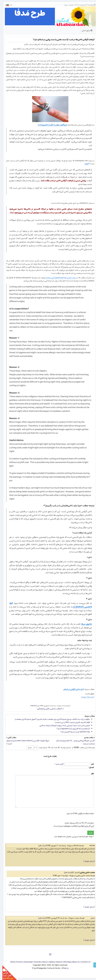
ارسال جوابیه (87, 861)
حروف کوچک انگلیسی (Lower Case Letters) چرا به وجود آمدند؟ (25, 742)
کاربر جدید (57, 764)
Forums (17, 962)
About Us (74, 962)
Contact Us (83, 962)
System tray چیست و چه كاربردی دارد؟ (73, 732)
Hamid (31, 706)
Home (10, 962)
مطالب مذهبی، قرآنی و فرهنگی (47, 709)
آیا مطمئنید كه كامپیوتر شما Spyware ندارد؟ (71, 729)
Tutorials (35, 962)
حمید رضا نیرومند (85, 697)
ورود (63, 5)
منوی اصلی (85, 31)
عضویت (69, 5)
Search (57, 962)
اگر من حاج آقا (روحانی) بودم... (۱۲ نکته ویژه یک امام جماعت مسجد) (73, 742)
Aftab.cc (63, 968)
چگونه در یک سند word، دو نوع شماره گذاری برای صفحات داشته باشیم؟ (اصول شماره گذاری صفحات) (50, 719)
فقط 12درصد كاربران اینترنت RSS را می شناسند (70, 722)
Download (26, 962)
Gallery (50, 962)
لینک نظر (40, 846)
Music (43, 962)
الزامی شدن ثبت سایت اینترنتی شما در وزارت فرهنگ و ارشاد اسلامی (62, 725)
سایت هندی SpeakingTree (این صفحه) (58, 278)
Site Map (65, 962)
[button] (4, 5)
